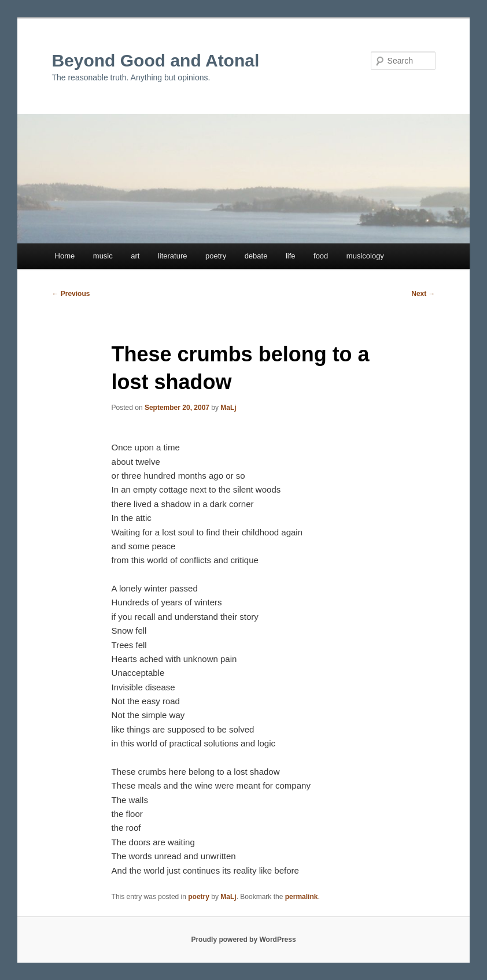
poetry (216, 256)
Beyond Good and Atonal (155, 60)
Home (65, 256)
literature (173, 256)
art (135, 256)
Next (423, 294)
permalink (302, 897)
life (291, 256)
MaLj (228, 408)
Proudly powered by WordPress (243, 940)
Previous (71, 294)
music (103, 256)
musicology (365, 256)
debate (256, 256)
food (321, 256)
